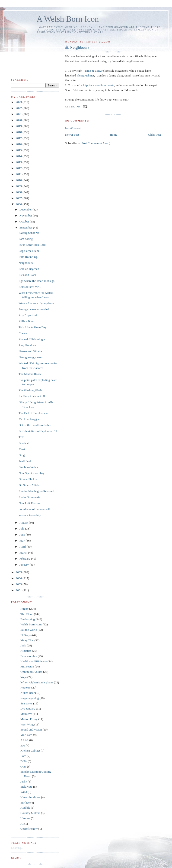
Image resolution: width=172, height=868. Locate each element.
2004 (19, 578)
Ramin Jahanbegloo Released (36, 491)
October (25, 221)
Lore (23, 756)
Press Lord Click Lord (32, 245)
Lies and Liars (27, 275)
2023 (19, 102)
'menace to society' (30, 515)
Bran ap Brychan (29, 269)
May (23, 541)
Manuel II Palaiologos (32, 339)
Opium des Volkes (31, 672)
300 (23, 745)
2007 (19, 198)
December (26, 209)
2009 (19, 186)
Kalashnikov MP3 (29, 287)
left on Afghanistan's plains (37, 682)
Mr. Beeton (27, 666)
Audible (25, 808)
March (24, 553)
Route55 (25, 687)
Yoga (24, 677)
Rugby (24, 609)
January (25, 565)
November (26, 215)
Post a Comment (73, 128)
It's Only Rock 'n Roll (32, 396)
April (23, 547)
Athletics (26, 651)
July (22, 528)
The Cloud (27, 614)
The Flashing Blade (30, 390)
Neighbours (80, 47)
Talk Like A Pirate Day (32, 327)
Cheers (23, 333)
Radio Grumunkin (29, 497)
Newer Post (72, 135)
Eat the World (29, 630)
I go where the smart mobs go (37, 281)
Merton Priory (29, 719)
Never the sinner (30, 797)
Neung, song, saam (30, 357)
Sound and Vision (31, 729)
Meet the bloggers (29, 419)
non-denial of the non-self (34, 509)
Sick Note (26, 787)
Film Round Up (28, 257)
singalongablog (30, 698)
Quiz (23, 766)
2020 (19, 120)
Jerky (24, 781)
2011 (19, 174)
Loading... (17, 848)
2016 (19, 144)
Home (114, 135)
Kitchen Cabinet (30, 751)
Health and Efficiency (34, 661)
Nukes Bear (27, 693)
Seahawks (26, 703)
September (26, 227)
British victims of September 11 (38, 431)
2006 (19, 204)
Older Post (154, 135)
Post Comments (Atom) (96, 143)
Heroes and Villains (30, 351)
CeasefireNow (29, 829)
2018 (19, 132)
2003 (19, 584)
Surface (25, 803)
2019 (19, 126)
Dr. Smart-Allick (29, 485)
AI (22, 824)
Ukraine (25, 818)
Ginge (22, 455)
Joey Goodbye (27, 345)
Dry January (28, 708)
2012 (19, 168)
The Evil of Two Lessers (33, 413)
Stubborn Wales (28, 467)
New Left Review (29, 503)
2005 (19, 572)
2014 (19, 156)
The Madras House (30, 374)
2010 (19, 180)
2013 (19, 162)
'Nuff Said (25, 461)
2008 (19, 192)
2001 (19, 590)
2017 (19, 138)
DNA (24, 761)
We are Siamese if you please (36, 303)
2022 (19, 108)
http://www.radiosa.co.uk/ (99, 85)
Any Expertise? (28, 315)
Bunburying (28, 619)
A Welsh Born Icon (68, 19)
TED (21, 437)
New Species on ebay (32, 473)
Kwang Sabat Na (29, 233)
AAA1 (24, 740)
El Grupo (26, 635)
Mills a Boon (26, 321)
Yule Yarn (26, 735)
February (25, 559)
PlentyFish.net (85, 75)
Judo (23, 645)
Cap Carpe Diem (29, 251)
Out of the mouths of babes (35, 425)
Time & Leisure (94, 71)
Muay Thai (27, 640)
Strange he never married (34, 309)
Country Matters (30, 813)
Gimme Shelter (28, 479)
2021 (19, 114)
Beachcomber (29, 656)
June (23, 535)
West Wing (27, 724)
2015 (19, 150)
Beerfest (24, 443)
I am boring (26, 239)
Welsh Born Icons (31, 624)
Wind (24, 792)
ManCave (26, 714)
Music (22, 449)
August (24, 522)
